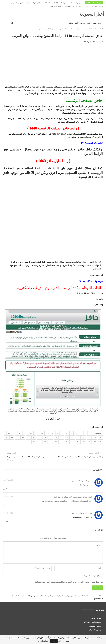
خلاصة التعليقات (95, 622)
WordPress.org (95, 626)
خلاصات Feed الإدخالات (92, 618)
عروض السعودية (33, 3)
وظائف (46, 3)
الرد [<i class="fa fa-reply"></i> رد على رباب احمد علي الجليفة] (6, 518)
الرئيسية (79, 3)
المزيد (22, 3)
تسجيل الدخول (96, 614)
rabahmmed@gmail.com (82, 514)
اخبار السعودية (69, 3)
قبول (54, 641)
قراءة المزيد (43, 641)
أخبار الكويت (85, 19)
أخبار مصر (97, 19)
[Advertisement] (53, 62)
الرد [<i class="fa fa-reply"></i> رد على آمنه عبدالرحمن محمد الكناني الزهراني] (6, 502)
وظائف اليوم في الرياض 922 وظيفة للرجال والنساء (80, 453)
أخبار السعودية (92, 11)
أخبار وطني (73, 19)
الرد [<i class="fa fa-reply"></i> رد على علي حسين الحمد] (6, 485)
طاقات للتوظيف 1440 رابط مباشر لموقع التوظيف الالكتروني (59, 284)
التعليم (55, 3)
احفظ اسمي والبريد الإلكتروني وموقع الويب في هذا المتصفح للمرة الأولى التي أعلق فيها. (67, 578)
